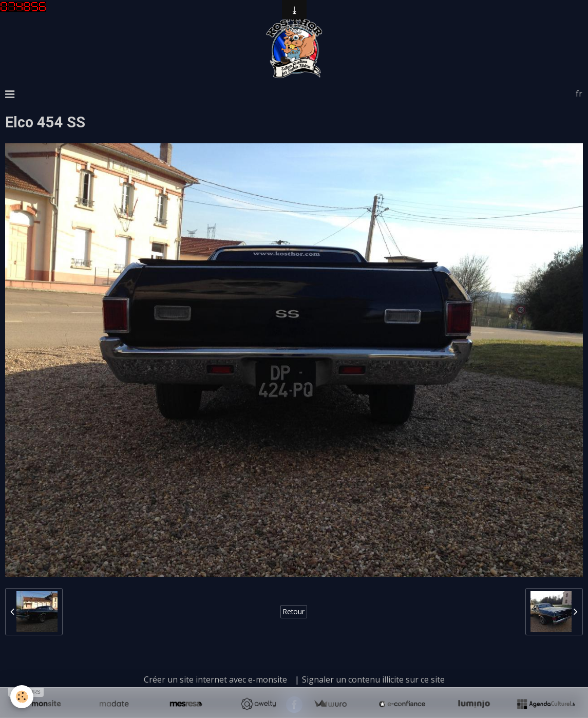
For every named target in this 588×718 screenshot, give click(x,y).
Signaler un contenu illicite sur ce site (373, 679)
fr (579, 93)
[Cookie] (22, 697)
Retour (294, 611)
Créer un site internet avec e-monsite (215, 679)
